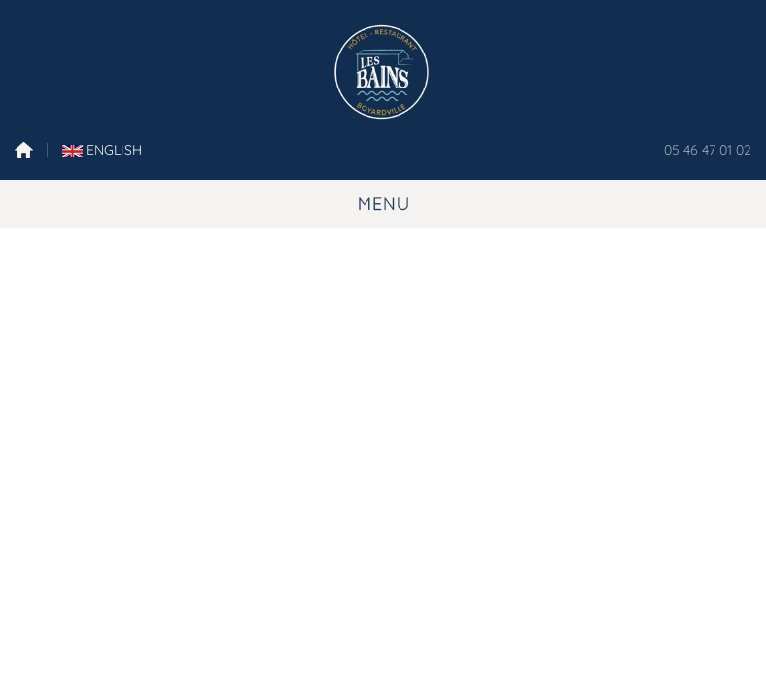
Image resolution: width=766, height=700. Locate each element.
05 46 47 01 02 (708, 150)
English (102, 150)
